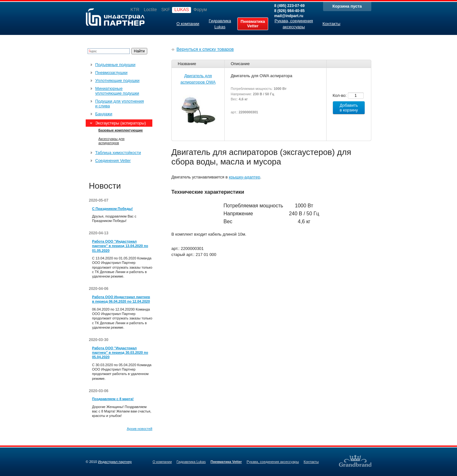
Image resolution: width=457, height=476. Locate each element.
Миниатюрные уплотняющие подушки (117, 91)
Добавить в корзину (349, 108)
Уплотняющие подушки (117, 80)
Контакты (311, 462)
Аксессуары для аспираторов (111, 141)
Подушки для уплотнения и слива (119, 104)
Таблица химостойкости (118, 153)
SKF (166, 10)
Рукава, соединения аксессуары (273, 462)
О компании (162, 462)
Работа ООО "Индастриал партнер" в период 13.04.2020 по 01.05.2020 (120, 246)
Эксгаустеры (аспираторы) (121, 123)
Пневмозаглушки (111, 73)
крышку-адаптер (245, 177)
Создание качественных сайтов (355, 461)
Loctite (150, 10)
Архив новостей (139, 429)
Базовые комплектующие (121, 130)
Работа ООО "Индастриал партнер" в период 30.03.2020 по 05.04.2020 (120, 353)
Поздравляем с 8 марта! (113, 399)
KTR (135, 10)
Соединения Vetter (113, 161)
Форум (200, 10)
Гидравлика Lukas (191, 462)
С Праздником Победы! (112, 209)
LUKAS (182, 10)
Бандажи (104, 114)
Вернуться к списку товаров (205, 49)
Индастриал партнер (115, 17)
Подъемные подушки (115, 65)
